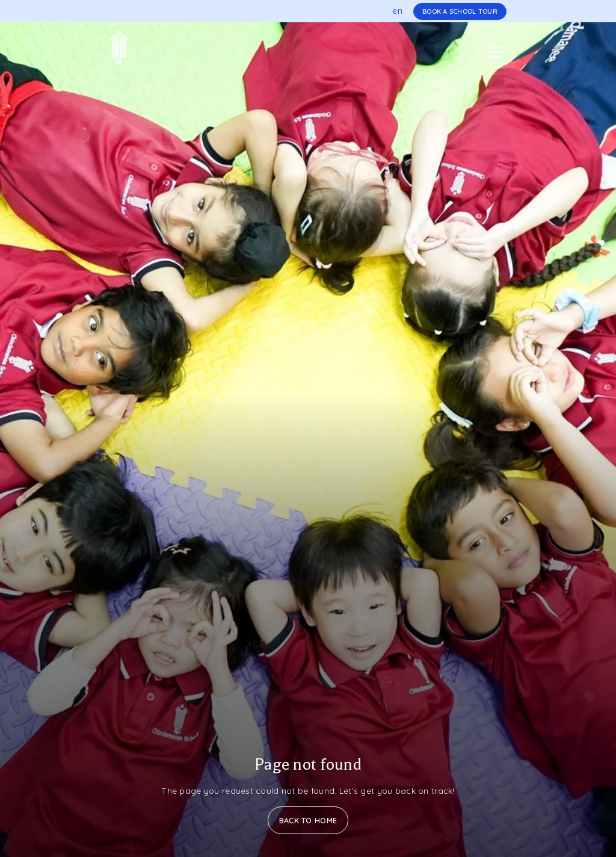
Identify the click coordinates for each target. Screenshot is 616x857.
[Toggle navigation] (494, 52)
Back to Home (308, 820)
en (397, 11)
